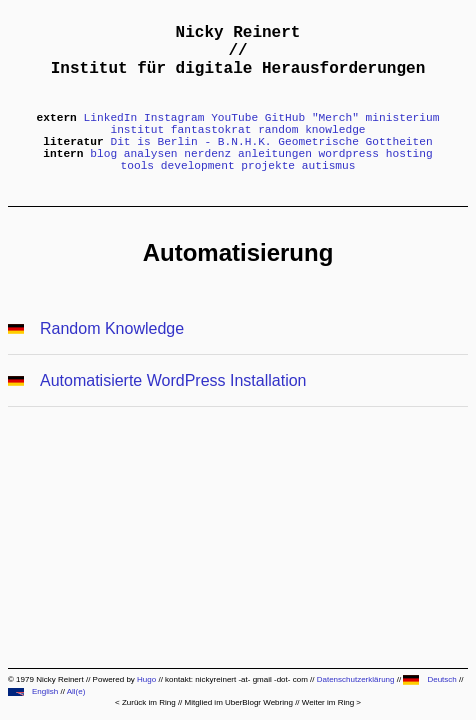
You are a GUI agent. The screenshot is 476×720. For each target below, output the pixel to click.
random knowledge (311, 130)
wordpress (349, 154)
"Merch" (335, 118)
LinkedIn (111, 118)
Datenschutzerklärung (356, 679)
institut (137, 130)
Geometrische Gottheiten (355, 142)
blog (103, 154)
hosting (409, 154)
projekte (268, 166)
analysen (151, 154)
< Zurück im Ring (145, 702)
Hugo (146, 679)
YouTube (234, 118)
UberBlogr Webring (259, 702)
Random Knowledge (112, 328)
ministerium (403, 118)
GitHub (285, 118)
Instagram (174, 118)
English (33, 691)
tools (137, 166)
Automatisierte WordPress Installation (173, 380)
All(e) (76, 691)
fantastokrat (211, 130)
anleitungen (275, 154)
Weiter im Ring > (331, 702)
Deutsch (429, 679)
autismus (329, 166)
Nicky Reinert (238, 33)
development (198, 166)
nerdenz (207, 154)
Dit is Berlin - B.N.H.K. (190, 142)
